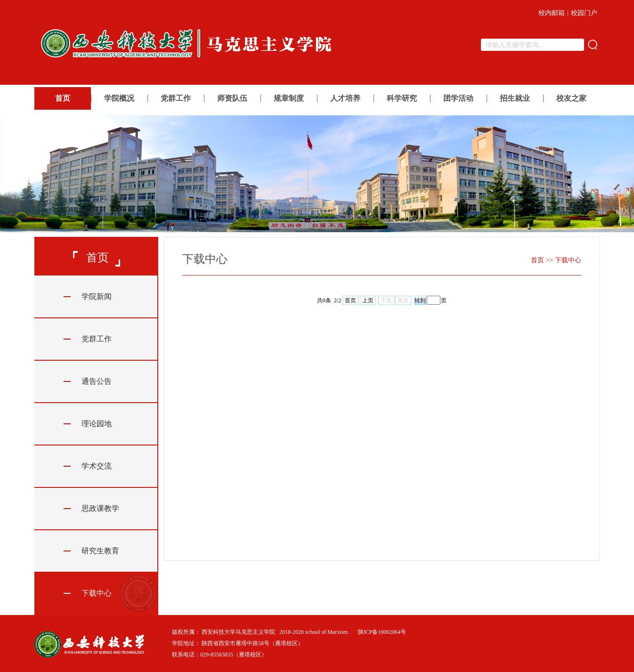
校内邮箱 (552, 13)
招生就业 (515, 98)
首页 (63, 98)
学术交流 (97, 466)
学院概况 (119, 98)
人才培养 (345, 98)
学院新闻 (97, 296)
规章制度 (289, 98)
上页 (368, 300)
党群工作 (176, 98)
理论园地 (97, 424)
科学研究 (402, 98)
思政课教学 (100, 508)
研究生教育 (100, 551)
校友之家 (571, 98)
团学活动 (458, 98)
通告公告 (97, 381)
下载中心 (97, 593)
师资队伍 (232, 98)
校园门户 (584, 13)
